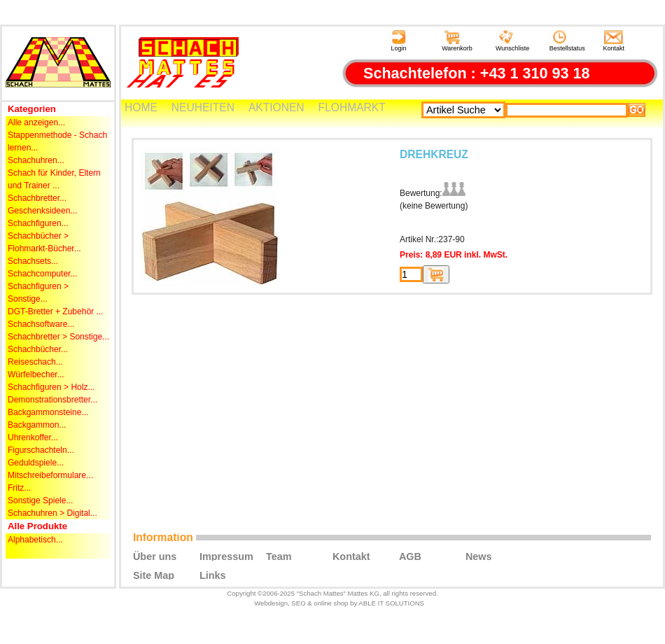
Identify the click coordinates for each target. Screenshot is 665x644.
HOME (141, 107)
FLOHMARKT (352, 107)
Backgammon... (37, 425)
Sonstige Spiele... (40, 500)
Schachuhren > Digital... (52, 513)
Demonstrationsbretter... (52, 400)
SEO (298, 603)
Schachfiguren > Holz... (51, 387)
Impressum (226, 556)
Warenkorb (457, 41)
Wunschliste (512, 41)
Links (213, 575)
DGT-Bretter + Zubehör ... (55, 311)
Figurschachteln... (41, 450)
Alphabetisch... (35, 540)
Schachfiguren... (38, 223)
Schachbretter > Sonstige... (58, 337)
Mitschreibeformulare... (50, 475)
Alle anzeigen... (36, 122)
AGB (410, 556)
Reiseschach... (35, 362)
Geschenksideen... (42, 211)
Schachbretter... (37, 198)
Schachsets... (33, 261)
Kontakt (614, 41)
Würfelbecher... (36, 374)
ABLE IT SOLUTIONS (391, 603)
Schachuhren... (36, 160)
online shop (331, 603)
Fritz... (19, 488)
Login (398, 41)
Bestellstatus (567, 41)
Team (279, 556)
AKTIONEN (276, 107)
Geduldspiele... (36, 463)
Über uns (155, 556)
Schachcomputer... (42, 274)
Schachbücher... (38, 349)
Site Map (154, 575)
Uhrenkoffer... (33, 437)
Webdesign (271, 603)
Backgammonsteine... (48, 412)
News (479, 556)
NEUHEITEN (203, 107)
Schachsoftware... (41, 324)
